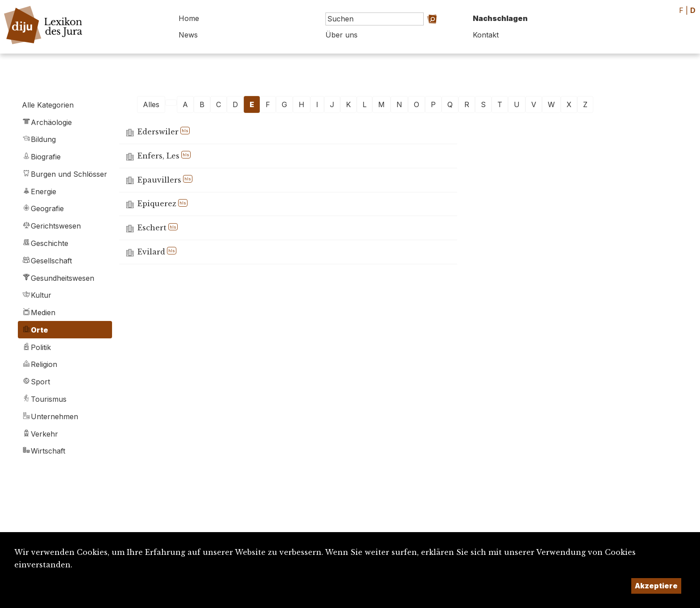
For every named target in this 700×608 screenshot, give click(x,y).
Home (189, 18)
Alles (151, 104)
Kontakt (486, 35)
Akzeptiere (656, 586)
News (188, 35)
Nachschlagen (500, 18)
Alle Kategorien (48, 105)
